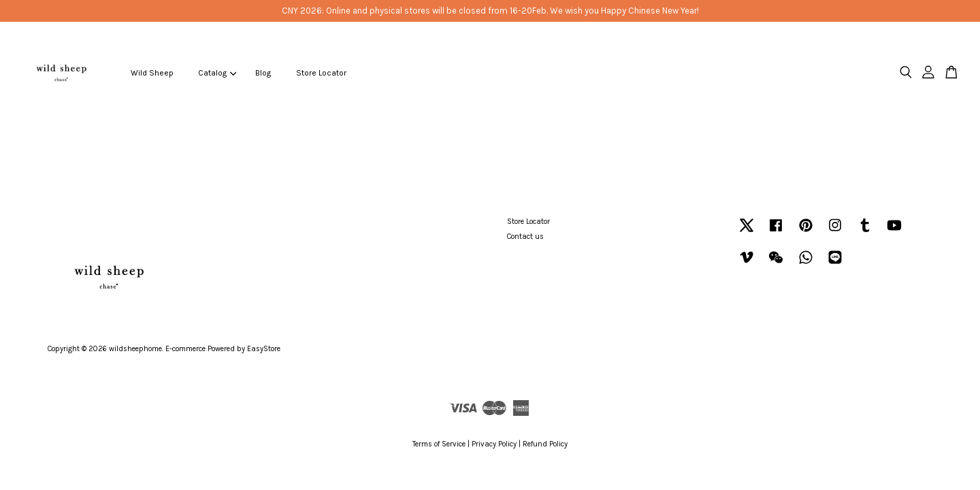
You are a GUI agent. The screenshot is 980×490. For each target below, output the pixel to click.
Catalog (217, 73)
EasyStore (264, 349)
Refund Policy (545, 444)
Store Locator (321, 73)
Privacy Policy (494, 444)
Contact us (525, 236)
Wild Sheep (152, 73)
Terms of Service (439, 444)
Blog (263, 73)
